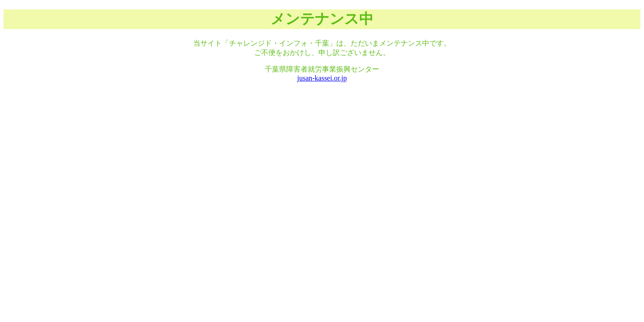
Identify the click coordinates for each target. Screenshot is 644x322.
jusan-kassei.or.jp (322, 78)
